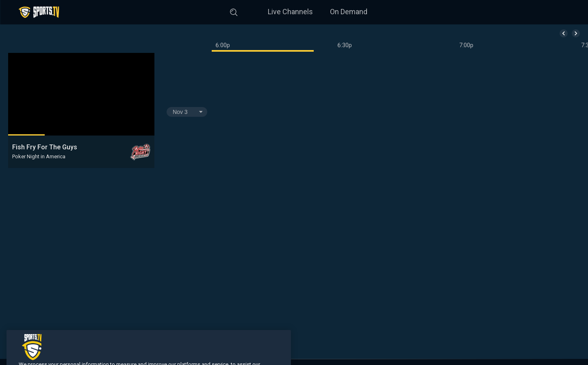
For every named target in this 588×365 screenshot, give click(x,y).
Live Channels (290, 12)
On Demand (349, 12)
